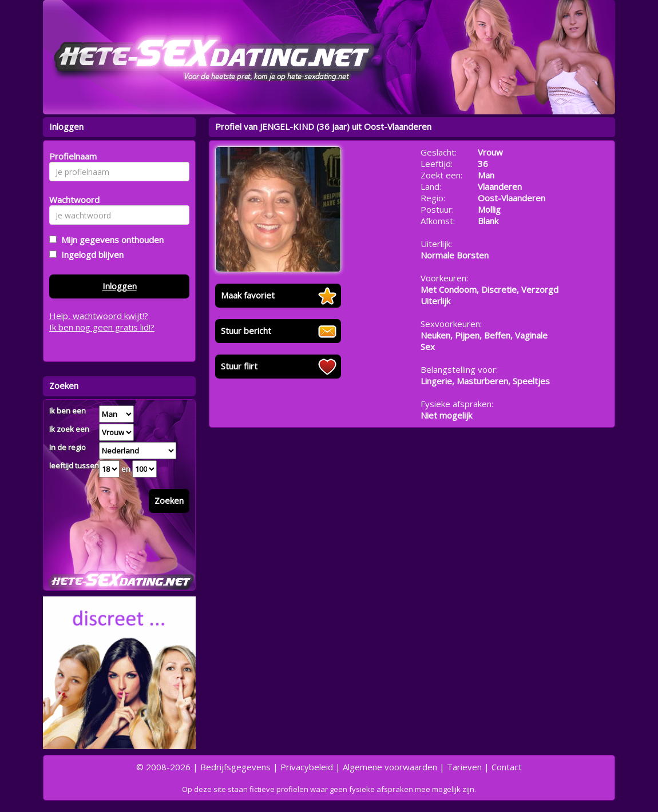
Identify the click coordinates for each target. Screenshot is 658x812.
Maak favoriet (248, 295)
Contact (507, 767)
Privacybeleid (307, 767)
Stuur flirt (239, 366)
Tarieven (464, 767)
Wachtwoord (71, 200)
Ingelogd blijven (90, 254)
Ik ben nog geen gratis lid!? (102, 327)
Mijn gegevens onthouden (110, 240)
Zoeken (169, 500)
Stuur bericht (246, 331)
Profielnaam (71, 156)
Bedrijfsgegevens (235, 767)
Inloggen (120, 286)
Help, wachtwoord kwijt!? (99, 316)
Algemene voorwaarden (390, 767)
